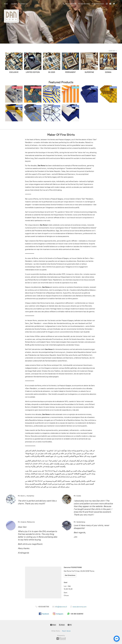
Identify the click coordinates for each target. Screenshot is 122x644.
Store (6, 4)
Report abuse (66, 631)
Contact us (24, 4)
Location (14, 4)
